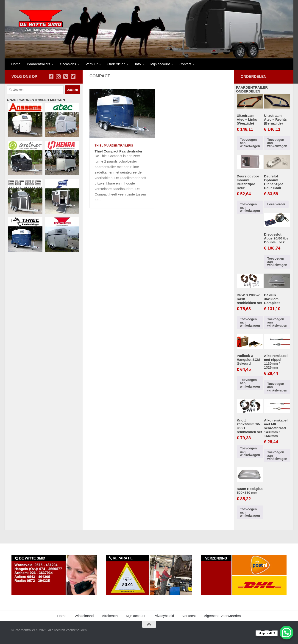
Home (16, 64)
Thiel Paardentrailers (114, 145)
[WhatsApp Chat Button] (287, 633)
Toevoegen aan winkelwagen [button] (250, 143)
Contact (185, 64)
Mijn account (160, 64)
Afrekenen (110, 616)
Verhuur (92, 64)
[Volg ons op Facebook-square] (51, 76)
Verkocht (189, 616)
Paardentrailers (39, 64)
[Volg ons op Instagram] (58, 76)
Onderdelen (116, 64)
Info (138, 64)
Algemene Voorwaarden (222, 616)
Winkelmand (84, 616)
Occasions (68, 64)
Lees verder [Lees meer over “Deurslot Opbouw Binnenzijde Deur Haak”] (276, 204)
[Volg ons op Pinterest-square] (66, 76)
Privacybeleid (164, 616)
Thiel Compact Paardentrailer (119, 151)
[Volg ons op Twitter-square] (73, 76)
